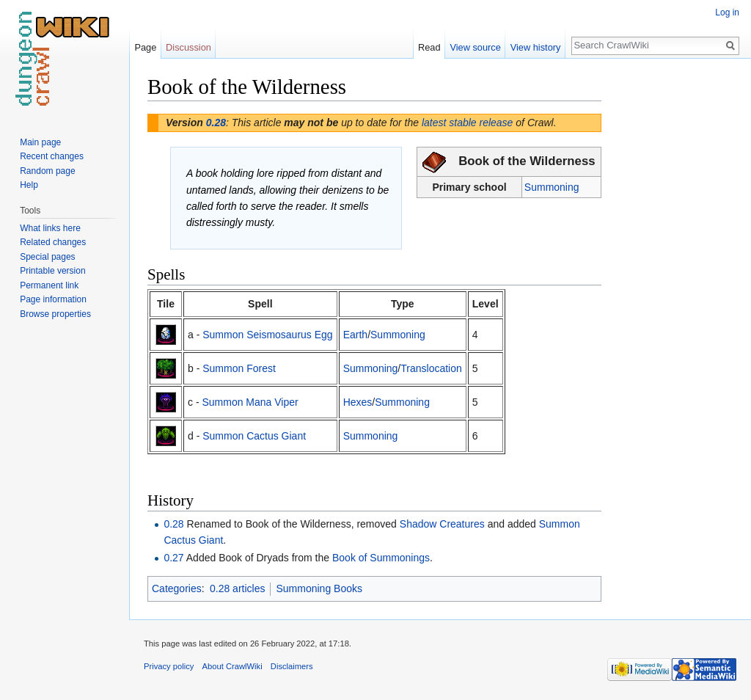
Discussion (188, 47)
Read (429, 47)
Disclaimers (292, 666)
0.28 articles (237, 588)
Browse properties (55, 314)
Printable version (52, 271)
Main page (40, 142)
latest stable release (468, 123)
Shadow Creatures (442, 524)
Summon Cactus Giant (254, 436)
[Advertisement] (675, 294)
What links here (50, 228)
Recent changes (52, 156)
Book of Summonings (381, 558)
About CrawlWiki (232, 666)
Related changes (53, 242)
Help (29, 185)
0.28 (216, 123)
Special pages (47, 257)
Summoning (552, 187)
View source (475, 47)
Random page (47, 171)
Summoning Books (319, 588)
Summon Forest (239, 368)
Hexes (358, 402)
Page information (53, 299)
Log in (727, 12)
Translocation (431, 368)
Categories (177, 588)
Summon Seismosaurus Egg (267, 335)
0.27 (173, 558)
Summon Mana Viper (250, 402)
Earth (355, 335)
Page (145, 47)
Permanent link (49, 285)
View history (536, 47)
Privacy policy (169, 666)
